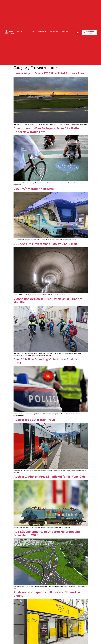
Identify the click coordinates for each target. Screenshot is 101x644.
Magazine (21, 32)
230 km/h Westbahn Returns (34, 189)
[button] (78, 33)
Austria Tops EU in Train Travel (35, 420)
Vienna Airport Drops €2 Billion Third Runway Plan (49, 73)
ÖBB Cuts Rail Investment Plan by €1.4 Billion (45, 244)
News (11, 32)
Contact (66, 32)
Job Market (54, 32)
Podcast (31, 32)
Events (42, 32)
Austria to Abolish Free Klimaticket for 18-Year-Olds (50, 477)
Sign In (14, 33)
